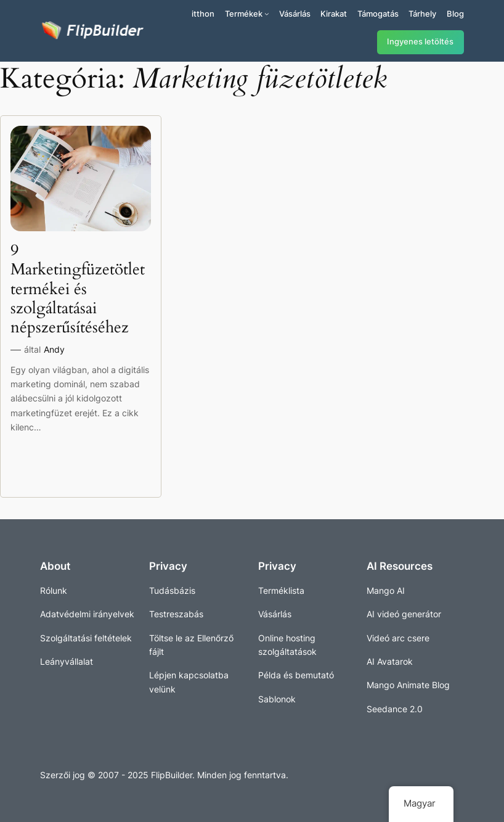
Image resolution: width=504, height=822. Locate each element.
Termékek (244, 14)
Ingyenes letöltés (420, 42)
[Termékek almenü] (267, 14)
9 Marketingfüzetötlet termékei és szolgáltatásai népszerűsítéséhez (78, 289)
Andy (54, 349)
